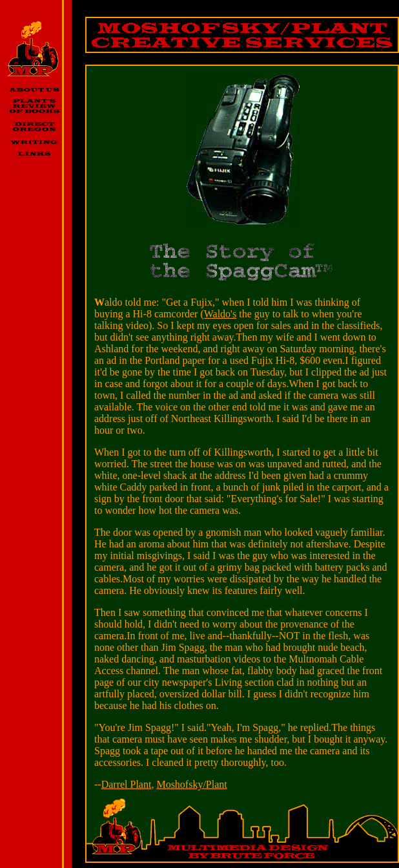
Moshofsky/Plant (191, 784)
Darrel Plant (127, 784)
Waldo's (220, 314)
